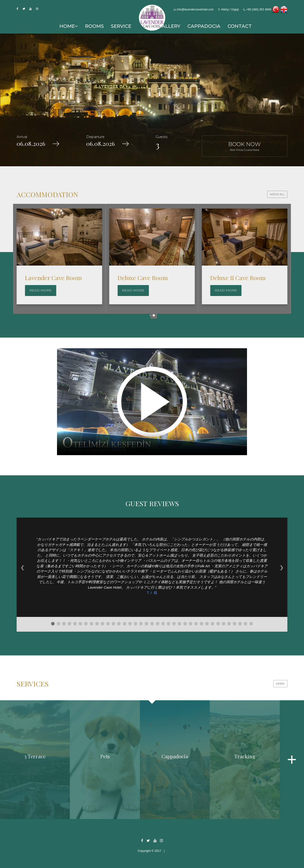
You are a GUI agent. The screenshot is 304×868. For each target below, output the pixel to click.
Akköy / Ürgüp (228, 10)
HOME (69, 26)
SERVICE (121, 26)
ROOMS (94, 26)
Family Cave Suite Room (57, 278)
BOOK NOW (245, 146)
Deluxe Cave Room (235, 278)
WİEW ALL (277, 194)
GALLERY (169, 26)
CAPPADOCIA (204, 26)
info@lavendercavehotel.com (194, 10)
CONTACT (240, 26)
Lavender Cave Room (146, 278)
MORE (280, 684)
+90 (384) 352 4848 (257, 10)
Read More (41, 290)
